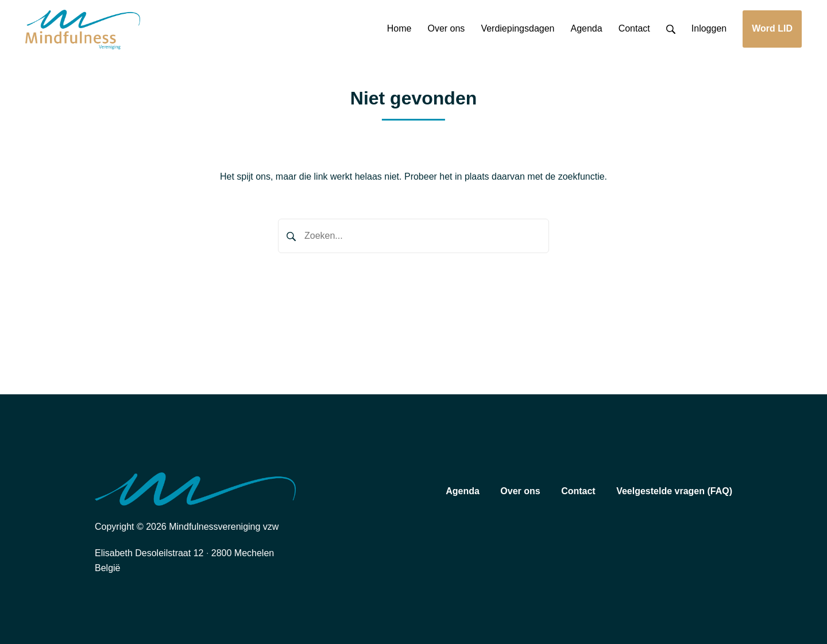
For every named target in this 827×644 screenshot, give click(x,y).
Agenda (463, 491)
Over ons (520, 491)
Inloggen (709, 28)
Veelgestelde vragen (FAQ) (674, 491)
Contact (578, 491)
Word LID (772, 28)
